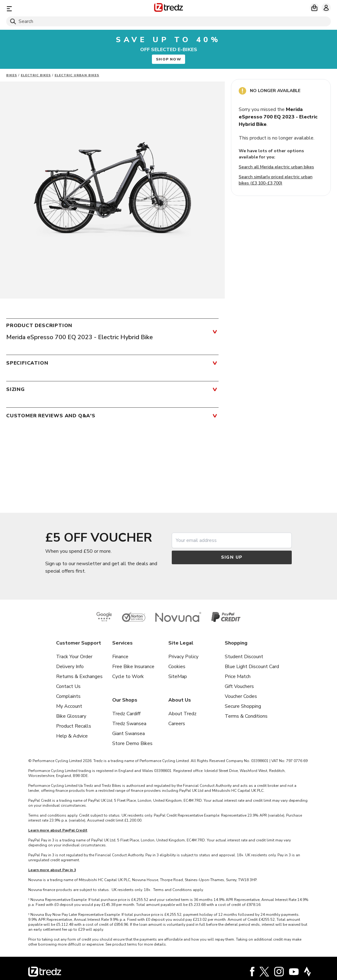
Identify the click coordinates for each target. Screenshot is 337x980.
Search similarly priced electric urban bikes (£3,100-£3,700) (276, 180)
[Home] (168, 9)
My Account (69, 706)
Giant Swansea (129, 734)
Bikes (12, 75)
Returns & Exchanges (79, 676)
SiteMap (178, 676)
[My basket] (314, 8)
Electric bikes (36, 75)
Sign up (232, 557)
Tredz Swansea (129, 724)
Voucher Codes (241, 696)
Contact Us (68, 686)
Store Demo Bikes (132, 743)
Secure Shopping (243, 706)
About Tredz (182, 714)
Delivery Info (70, 667)
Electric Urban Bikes (77, 75)
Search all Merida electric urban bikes (276, 167)
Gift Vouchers (239, 686)
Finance (120, 657)
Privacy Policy (183, 657)
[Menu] (60, 9)
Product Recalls (74, 726)
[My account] (326, 8)
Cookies (177, 667)
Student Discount (244, 657)
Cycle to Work (128, 676)
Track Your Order (74, 657)
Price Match (238, 676)
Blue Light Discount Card (252, 667)
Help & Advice (72, 736)
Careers (177, 724)
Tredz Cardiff (126, 714)
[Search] (168, 21)
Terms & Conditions (246, 716)
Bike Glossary (71, 716)
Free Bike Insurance (133, 667)
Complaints (68, 696)
